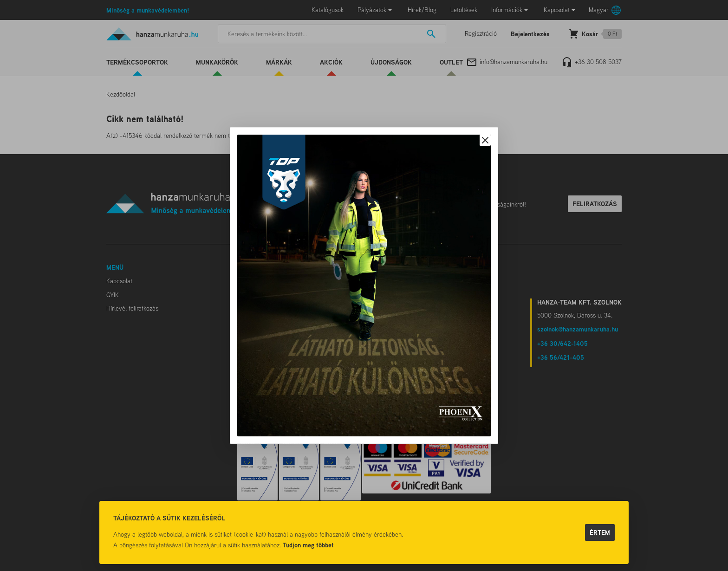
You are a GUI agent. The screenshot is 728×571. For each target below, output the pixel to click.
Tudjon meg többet (308, 545)
